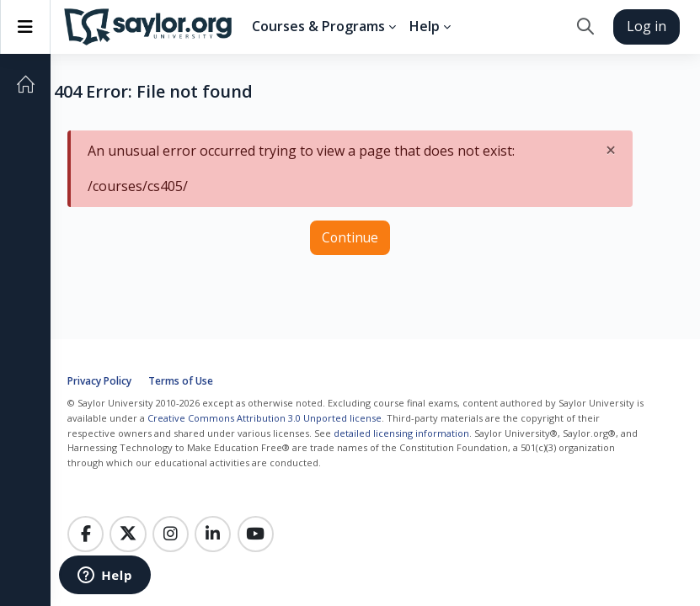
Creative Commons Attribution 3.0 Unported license (265, 418)
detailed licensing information (401, 433)
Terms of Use (181, 381)
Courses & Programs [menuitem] (318, 26)
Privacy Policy (99, 381)
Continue (350, 237)
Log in (647, 26)
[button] (585, 27)
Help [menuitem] (425, 26)
